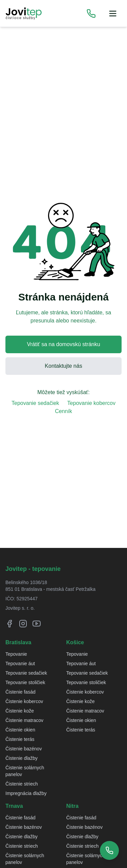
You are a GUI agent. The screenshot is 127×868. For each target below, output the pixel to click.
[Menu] (113, 14)
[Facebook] (9, 624)
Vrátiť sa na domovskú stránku (63, 344)
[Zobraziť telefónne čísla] (91, 14)
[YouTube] (37, 624)
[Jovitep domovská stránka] (24, 14)
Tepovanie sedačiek (35, 403)
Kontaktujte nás (63, 366)
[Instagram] (23, 624)
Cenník (63, 411)
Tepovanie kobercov (91, 403)
